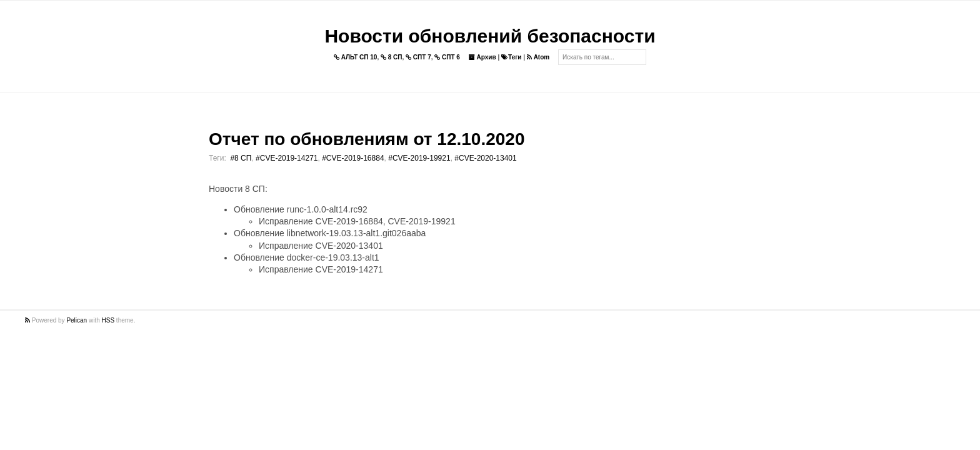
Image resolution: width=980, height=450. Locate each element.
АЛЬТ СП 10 (356, 57)
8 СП (392, 57)
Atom (538, 57)
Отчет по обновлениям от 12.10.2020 (367, 139)
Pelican (77, 320)
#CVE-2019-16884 (353, 158)
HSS (108, 320)
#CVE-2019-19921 (419, 158)
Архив (482, 57)
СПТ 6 (447, 57)
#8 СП (241, 158)
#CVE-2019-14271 (287, 158)
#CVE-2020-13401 (485, 158)
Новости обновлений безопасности (490, 36)
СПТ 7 (418, 57)
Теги (511, 57)
